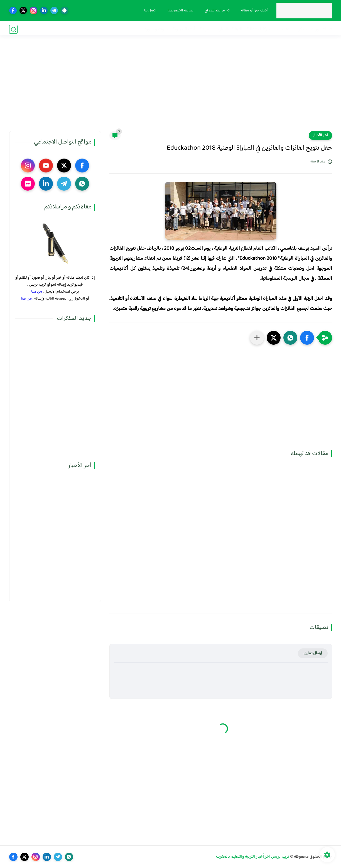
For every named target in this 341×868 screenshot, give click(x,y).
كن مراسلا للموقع (216, 11)
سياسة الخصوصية (179, 11)
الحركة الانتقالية (259, 29)
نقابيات (283, 29)
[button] (307, 338)
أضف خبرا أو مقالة (253, 11)
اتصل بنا (149, 11)
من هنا (37, 292)
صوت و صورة (156, 29)
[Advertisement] (171, 88)
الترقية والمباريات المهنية (221, 29)
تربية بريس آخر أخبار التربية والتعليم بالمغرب (253, 857)
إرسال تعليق (313, 653)
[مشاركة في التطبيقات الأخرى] (257, 338)
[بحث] (13, 29)
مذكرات (300, 29)
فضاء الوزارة (322, 29)
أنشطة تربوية (184, 29)
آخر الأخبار (320, 135)
